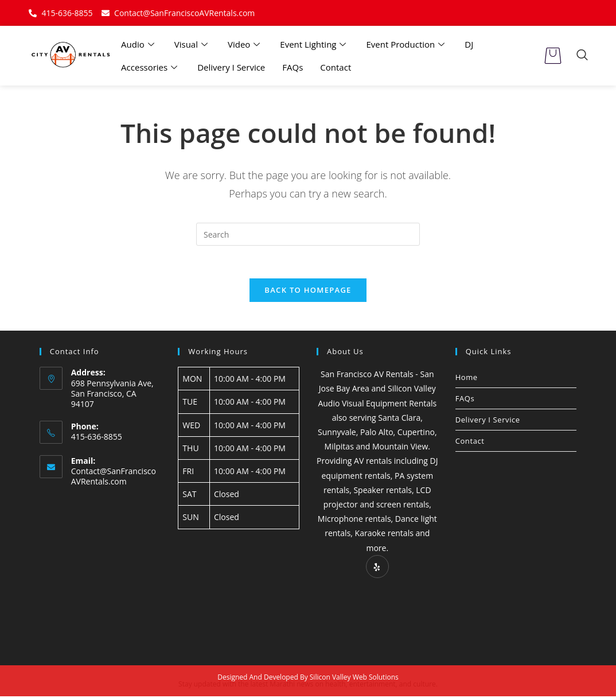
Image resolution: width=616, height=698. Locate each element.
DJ (469, 44)
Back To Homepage (308, 292)
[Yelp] (377, 568)
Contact (336, 67)
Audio (139, 44)
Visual (192, 44)
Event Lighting (314, 44)
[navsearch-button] (582, 56)
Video (245, 44)
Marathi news (291, 686)
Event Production (407, 44)
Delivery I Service (231, 67)
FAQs (293, 67)
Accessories (151, 67)
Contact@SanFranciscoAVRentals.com (114, 478)
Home (467, 379)
